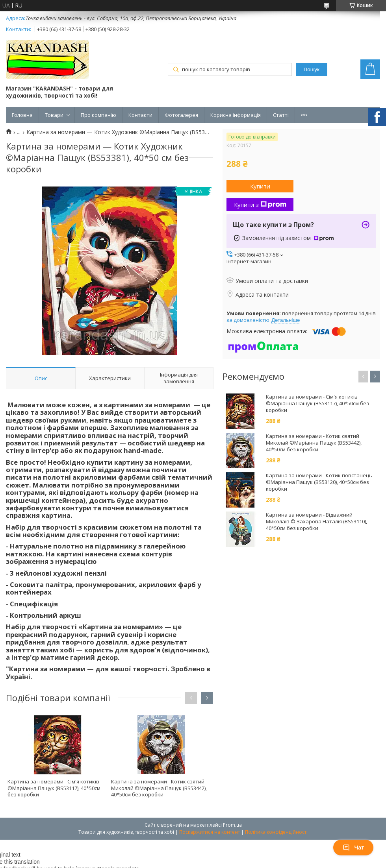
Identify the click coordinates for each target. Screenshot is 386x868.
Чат (353, 848)
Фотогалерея (181, 115)
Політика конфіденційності (276, 832)
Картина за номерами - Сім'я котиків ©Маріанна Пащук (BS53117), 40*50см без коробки (54, 788)
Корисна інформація (236, 115)
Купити (260, 186)
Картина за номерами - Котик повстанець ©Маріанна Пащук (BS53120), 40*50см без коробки (319, 482)
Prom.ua (232, 825)
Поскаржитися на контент (210, 832)
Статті (281, 115)
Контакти (140, 115)
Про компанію (98, 115)
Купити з (260, 205)
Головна (22, 115)
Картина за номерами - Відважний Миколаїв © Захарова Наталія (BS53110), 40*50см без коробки (316, 522)
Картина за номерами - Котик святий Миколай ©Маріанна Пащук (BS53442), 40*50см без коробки (159, 788)
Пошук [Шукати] (312, 69)
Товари (54, 115)
